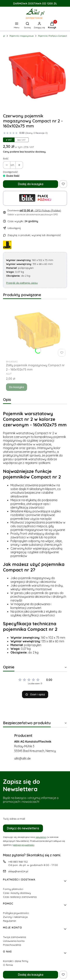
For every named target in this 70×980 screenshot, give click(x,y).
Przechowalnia (12, 945)
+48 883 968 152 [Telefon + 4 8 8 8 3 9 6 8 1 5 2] (18, 862)
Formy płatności (13, 889)
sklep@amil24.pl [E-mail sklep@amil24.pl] (18, 871)
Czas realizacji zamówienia (20, 897)
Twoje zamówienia (14, 937)
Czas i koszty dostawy (17, 893)
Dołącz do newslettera (23, 828)
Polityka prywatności (16, 913)
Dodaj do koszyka (31, 184)
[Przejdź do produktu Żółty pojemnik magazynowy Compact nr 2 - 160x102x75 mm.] (36, 330)
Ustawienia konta (14, 941)
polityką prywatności (24, 845)
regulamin (41, 837)
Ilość (6, 158)
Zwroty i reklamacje (15, 917)
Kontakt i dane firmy (16, 961)
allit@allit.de (22, 758)
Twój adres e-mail (14, 819)
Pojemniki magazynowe (22, 36)
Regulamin (10, 921)
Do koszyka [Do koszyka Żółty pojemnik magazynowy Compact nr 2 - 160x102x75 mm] (17, 387)
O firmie (8, 965)
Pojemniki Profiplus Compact (53, 36)
